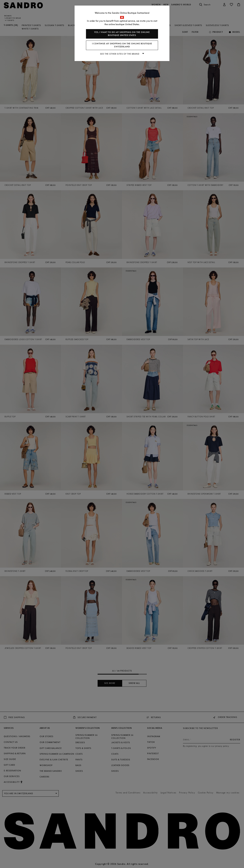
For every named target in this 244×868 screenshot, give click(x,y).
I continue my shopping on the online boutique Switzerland (122, 45)
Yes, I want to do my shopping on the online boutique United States (122, 34)
